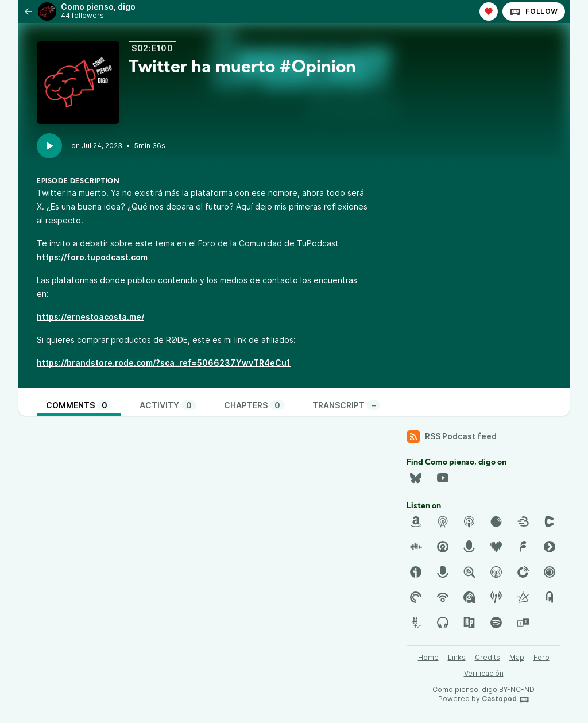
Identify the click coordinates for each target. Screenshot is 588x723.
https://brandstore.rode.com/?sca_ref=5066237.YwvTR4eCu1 (164, 363)
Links (457, 657)
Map (517, 657)
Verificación (484, 673)
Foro (541, 657)
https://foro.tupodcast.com (92, 257)
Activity (168, 405)
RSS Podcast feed (452, 436)
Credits (488, 657)
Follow (534, 11)
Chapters (254, 405)
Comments (79, 405)
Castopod (506, 699)
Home (428, 657)
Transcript (346, 405)
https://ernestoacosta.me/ (90, 317)
